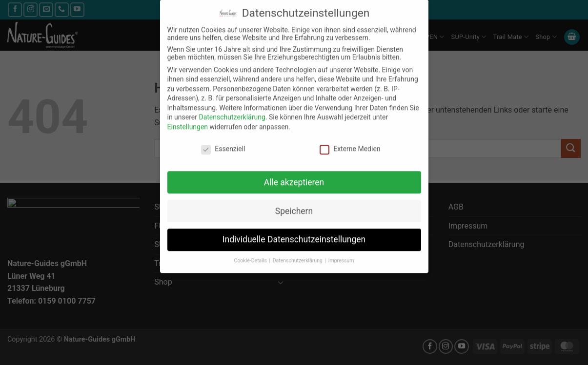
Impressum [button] (341, 253)
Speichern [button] (294, 203)
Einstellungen (188, 119)
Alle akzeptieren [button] (294, 174)
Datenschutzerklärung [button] (298, 253)
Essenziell (223, 141)
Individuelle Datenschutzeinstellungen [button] (294, 232)
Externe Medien (350, 141)
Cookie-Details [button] (251, 253)
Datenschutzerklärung (232, 110)
